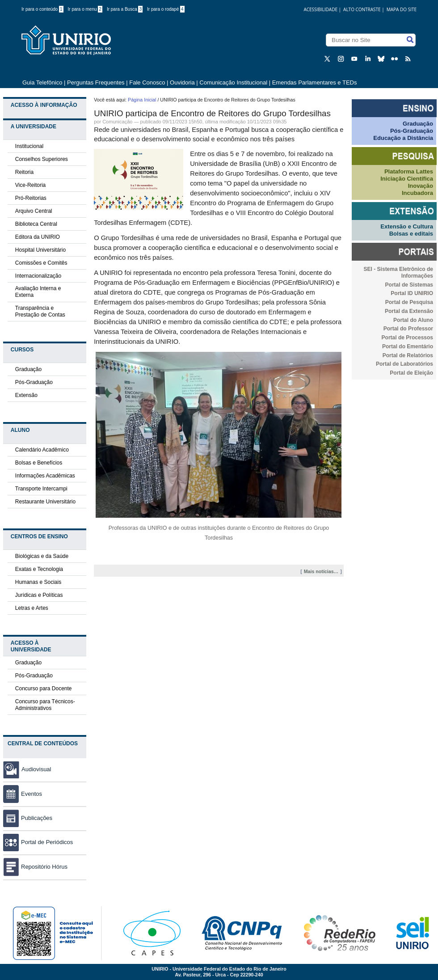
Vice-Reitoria (30, 185)
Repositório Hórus (35, 867)
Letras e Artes (32, 608)
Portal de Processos (407, 338)
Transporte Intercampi (41, 489)
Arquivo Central (34, 211)
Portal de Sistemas (409, 285)
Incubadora (417, 193)
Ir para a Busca (125, 9)
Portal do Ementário (408, 346)
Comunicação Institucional (233, 82)
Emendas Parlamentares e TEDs (315, 82)
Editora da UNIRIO (38, 237)
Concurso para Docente (44, 689)
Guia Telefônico (42, 82)
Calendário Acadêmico (42, 450)
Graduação (28, 369)
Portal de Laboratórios (404, 364)
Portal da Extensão (409, 311)
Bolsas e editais (411, 234)
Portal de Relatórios (408, 355)
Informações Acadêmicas (45, 476)
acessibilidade (320, 9)
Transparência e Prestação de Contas (40, 311)
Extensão (26, 395)
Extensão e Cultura (407, 226)
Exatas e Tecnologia (39, 569)
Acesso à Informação (44, 105)
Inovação (421, 186)
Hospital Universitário (40, 250)
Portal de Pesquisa (409, 302)
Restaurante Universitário (45, 502)
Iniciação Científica (407, 179)
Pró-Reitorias (31, 198)
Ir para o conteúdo (42, 9)
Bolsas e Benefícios (39, 463)
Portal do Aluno (413, 320)
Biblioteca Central (36, 224)
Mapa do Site (402, 9)
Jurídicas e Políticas (39, 595)
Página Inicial (142, 100)
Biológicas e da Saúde (42, 556)
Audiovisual (36, 769)
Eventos (23, 794)
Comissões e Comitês (41, 263)
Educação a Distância (403, 138)
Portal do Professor (408, 329)
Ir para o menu (85, 9)
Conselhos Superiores (42, 159)
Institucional (29, 146)
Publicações (28, 818)
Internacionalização (38, 276)
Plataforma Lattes (409, 171)
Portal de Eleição (411, 373)
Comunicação (117, 122)
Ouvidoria (183, 82)
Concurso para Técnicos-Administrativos (45, 705)
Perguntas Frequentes (96, 82)
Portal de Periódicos (38, 842)
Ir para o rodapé (166, 9)
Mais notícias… (321, 571)
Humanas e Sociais (38, 582)
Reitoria (24, 172)
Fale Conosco (147, 82)
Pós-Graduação (34, 382)
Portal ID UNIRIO (412, 293)
